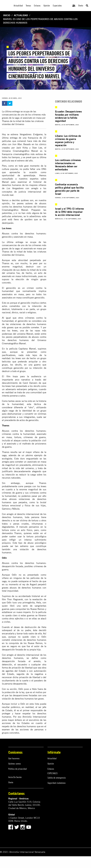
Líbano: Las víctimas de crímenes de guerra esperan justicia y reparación (68, 140)
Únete (81, 6)
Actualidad (21, 15)
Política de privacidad (18, 769)
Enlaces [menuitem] (37, 6)
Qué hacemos (14, 758)
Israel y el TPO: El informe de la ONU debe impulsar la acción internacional (69, 212)
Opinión (51, 764)
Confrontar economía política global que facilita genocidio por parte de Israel (69, 189)
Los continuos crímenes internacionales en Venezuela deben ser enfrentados (68, 165)
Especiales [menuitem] (57, 6)
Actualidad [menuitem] (18, 6)
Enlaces (51, 769)
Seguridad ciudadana (57, 783)
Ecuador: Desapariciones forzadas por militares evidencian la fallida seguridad (68, 116)
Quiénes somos (15, 764)
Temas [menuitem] (28, 6)
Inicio (7, 15)
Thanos (6, 121)
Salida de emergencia (57, 778)
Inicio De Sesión (15, 777)
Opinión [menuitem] (47, 6)
